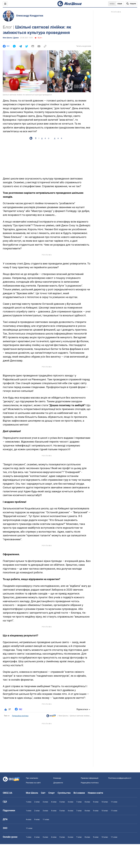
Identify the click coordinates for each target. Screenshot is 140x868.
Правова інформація (90, 778)
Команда (57, 778)
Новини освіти (95, 793)
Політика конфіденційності (120, 778)
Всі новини (79, 793)
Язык (120, 4)
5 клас (62, 802)
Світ (43, 793)
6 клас (71, 802)
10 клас (105, 802)
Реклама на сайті (33, 783)
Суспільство (64, 793)
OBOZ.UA (8, 793)
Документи (58, 783)
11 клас (114, 802)
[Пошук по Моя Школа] (131, 4)
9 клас (96, 802)
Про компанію (32, 778)
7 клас (79, 802)
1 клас (29, 802)
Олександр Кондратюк (30, 16)
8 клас (87, 802)
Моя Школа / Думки (11, 38)
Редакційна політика (20, 716)
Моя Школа (63, 716)
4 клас (54, 802)
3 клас (45, 802)
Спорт (51, 793)
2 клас (37, 802)
